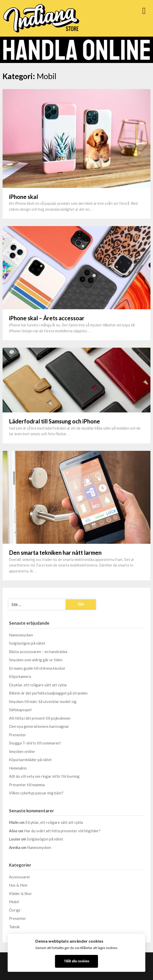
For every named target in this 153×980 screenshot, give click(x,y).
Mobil (14, 902)
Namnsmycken (21, 635)
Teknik (14, 927)
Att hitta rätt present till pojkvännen (40, 718)
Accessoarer (20, 877)
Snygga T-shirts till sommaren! (35, 743)
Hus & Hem (18, 885)
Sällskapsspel (20, 710)
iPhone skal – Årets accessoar (47, 318)
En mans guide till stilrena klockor (37, 668)
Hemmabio (18, 768)
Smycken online (22, 751)
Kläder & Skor (20, 893)
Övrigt (15, 910)
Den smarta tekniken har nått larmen (55, 553)
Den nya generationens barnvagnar (39, 726)
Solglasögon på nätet (27, 643)
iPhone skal (23, 197)
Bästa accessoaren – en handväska (38, 652)
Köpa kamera (20, 676)
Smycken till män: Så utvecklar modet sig (43, 701)
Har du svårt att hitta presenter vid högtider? (62, 831)
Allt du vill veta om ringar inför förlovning (44, 776)
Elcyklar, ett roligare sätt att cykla (38, 685)
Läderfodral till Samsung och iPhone (54, 421)
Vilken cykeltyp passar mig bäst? (36, 793)
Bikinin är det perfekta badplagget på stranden (48, 693)
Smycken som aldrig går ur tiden (36, 660)
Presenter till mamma (27, 785)
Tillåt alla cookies (76, 961)
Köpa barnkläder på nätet (30, 760)
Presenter (18, 735)
